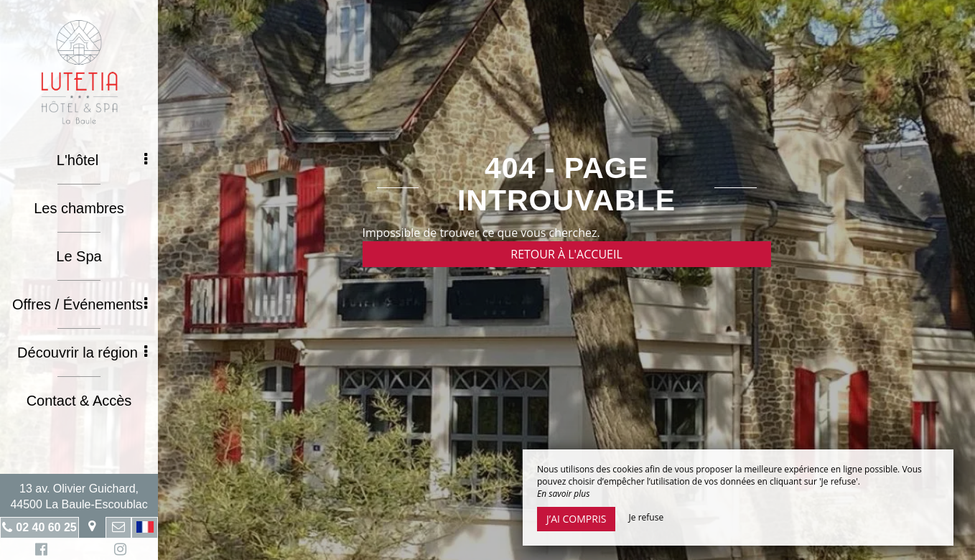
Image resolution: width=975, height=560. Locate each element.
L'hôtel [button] (102, 160)
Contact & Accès (79, 401)
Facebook (39, 551)
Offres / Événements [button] (80, 304)
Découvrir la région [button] (82, 353)
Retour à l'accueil (566, 254)
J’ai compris (576, 519)
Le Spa (79, 256)
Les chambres (79, 208)
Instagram (118, 551)
